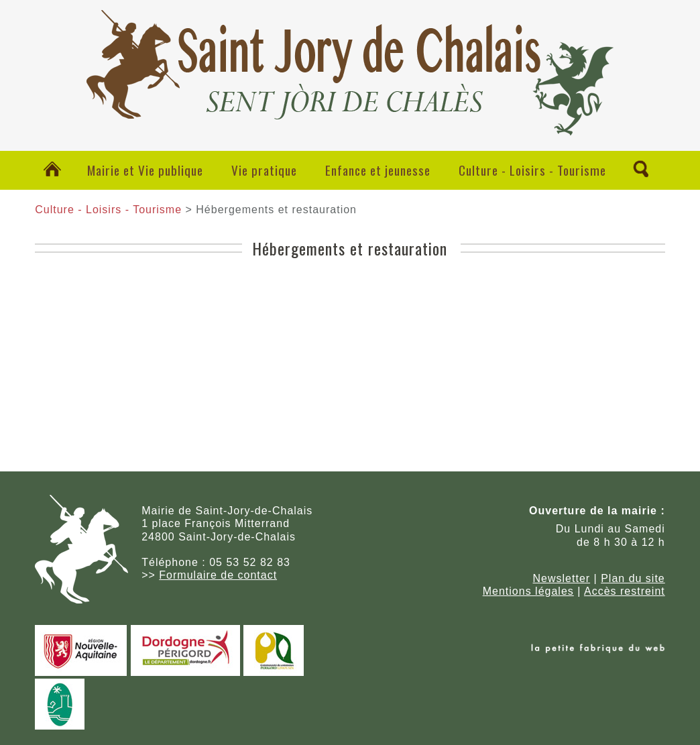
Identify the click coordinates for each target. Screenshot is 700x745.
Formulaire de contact (218, 575)
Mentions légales (528, 591)
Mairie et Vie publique (145, 170)
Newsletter (562, 578)
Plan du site (633, 578)
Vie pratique (264, 170)
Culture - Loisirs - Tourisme (532, 170)
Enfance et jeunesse (378, 170)
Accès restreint (625, 591)
